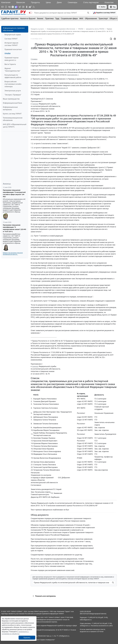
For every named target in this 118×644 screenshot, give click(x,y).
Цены (48, 2)
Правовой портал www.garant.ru (12, 59)
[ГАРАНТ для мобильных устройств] (6, 7)
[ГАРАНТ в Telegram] (20, 7)
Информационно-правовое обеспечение (14, 29)
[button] (104, 13)
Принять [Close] (27, 638)
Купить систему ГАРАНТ (12, 114)
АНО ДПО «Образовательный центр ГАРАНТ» (15, 126)
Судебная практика (10, 18)
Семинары (73, 2)
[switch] (31, 13)
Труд (57, 18)
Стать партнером (91, 2)
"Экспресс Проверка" (13, 95)
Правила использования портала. (45, 622)
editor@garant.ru (86, 620)
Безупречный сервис (13, 35)
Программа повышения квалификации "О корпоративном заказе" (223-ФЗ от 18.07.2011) (14, 228)
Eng (113, 7)
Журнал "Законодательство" (12, 70)
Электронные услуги (13, 91)
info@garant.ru (64, 636)
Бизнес (40, 18)
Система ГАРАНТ (11, 39)
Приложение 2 (61, 88)
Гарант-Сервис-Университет (45, 640)
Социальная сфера (69, 18)
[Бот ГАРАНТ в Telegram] (23, 7)
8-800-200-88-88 (85, 611)
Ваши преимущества (11, 99)
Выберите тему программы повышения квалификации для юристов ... (13, 253)
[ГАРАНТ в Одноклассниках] (27, 7)
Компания (6, 2)
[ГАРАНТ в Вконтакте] (9, 7)
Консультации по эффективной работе (13, 76)
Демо (59, 2)
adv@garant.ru (85, 626)
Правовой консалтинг (13, 49)
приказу (35, 104)
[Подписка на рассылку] (2, 7)
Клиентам (109, 2)
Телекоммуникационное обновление (13, 119)
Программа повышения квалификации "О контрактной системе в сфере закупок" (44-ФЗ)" (14, 193)
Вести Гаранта (10, 64)
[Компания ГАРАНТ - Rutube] (30, 7)
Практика (49, 18)
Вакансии (21, 2)
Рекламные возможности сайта (102, 626)
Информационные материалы (10, 108)
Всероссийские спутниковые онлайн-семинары (13, 84)
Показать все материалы (44, 596)
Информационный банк (12, 103)
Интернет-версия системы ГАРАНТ (11, 44)
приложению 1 (73, 75)
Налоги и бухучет (28, 18)
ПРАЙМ (7, 54)
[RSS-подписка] (34, 7)
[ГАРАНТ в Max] (16, 7)
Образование (91, 18)
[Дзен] (13, 7)
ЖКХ (81, 18)
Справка (34, 59)
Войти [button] (102, 7)
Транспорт (103, 18)
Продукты (35, 2)
